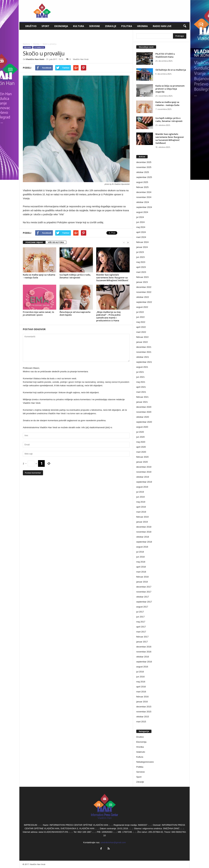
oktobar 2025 (143, 172)
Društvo (31, 26)
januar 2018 (142, 582)
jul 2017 (140, 612)
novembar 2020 (144, 412)
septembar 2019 (144, 482)
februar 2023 (142, 277)
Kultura (79, 26)
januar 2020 (142, 462)
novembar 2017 (144, 592)
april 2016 (141, 687)
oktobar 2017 (143, 597)
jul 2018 (140, 552)
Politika (127, 26)
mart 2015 (141, 722)
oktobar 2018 (143, 537)
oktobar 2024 (143, 202)
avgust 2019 (142, 487)
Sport (45, 26)
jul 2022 (140, 312)
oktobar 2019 (143, 477)
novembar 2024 (144, 197)
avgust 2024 (142, 212)
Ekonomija (61, 26)
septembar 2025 (144, 177)
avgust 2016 (142, 667)
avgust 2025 (142, 182)
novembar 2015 (144, 712)
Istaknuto (39, 47)
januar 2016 (142, 702)
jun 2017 (140, 617)
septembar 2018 (144, 542)
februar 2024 (142, 242)
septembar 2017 (144, 602)
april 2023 (141, 267)
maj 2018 (141, 562)
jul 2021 (140, 372)
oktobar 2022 (143, 297)
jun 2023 (140, 257)
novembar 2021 (144, 352)
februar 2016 (142, 697)
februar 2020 (142, 457)
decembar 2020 (144, 407)
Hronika (142, 26)
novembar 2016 (144, 652)
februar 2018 (142, 577)
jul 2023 (140, 252)
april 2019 (141, 507)
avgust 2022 (142, 307)
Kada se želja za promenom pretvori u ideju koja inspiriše (170, 89)
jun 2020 (140, 437)
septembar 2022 (144, 302)
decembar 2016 (144, 647)
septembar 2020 (144, 422)
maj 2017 (141, 622)
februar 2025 (142, 187)
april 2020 (141, 447)
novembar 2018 (144, 532)
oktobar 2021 (143, 357)
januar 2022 (142, 342)
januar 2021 (142, 402)
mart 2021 (141, 392)
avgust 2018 (142, 547)
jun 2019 (140, 497)
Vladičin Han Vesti (35, 59)
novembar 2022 (144, 292)
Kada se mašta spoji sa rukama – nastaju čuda (39, 276)
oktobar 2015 (143, 717)
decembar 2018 (144, 527)
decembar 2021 (144, 347)
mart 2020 (141, 452)
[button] (185, 26)
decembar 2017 (144, 587)
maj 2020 (141, 442)
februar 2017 (142, 637)
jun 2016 (140, 677)
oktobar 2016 (143, 657)
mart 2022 (141, 332)
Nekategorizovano (145, 762)
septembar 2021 (144, 362)
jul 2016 (140, 672)
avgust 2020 (142, 427)
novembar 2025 (144, 167)
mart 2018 (141, 572)
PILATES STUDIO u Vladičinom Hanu (165, 55)
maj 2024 (141, 227)
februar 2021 (142, 397)
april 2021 (141, 387)
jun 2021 (140, 377)
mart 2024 (141, 237)
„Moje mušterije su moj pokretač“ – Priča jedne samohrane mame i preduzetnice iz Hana (108, 316)
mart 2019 (141, 512)
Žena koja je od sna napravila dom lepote (75, 313)
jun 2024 (140, 222)
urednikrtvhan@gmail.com (113, 842)
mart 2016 (141, 692)
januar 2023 (142, 282)
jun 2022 (140, 317)
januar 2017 (142, 642)
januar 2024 (142, 247)
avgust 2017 (142, 607)
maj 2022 (141, 322)
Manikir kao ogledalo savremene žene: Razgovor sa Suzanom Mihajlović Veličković (112, 278)
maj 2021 (141, 382)
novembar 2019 (144, 472)
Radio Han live (162, 26)
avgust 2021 (142, 367)
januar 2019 (142, 522)
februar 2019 (142, 517)
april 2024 (141, 232)
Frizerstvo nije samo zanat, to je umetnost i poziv (38, 313)
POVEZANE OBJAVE (34, 242)
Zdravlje (111, 26)
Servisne (94, 26)
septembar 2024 (144, 207)
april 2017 (141, 627)
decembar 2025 (144, 162)
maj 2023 (141, 262)
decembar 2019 (144, 467)
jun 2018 (140, 557)
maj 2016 (141, 682)
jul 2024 (140, 217)
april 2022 (141, 327)
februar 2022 (142, 337)
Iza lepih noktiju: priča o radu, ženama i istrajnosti (75, 276)
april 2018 (141, 567)
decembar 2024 (144, 192)
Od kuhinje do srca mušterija (171, 70)
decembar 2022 (144, 287)
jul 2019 (140, 492)
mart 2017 (141, 632)
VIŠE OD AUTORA (56, 242)
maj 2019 (141, 502)
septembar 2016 (144, 662)
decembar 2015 (144, 707)
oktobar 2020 (143, 417)
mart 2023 (141, 272)
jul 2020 (140, 432)
